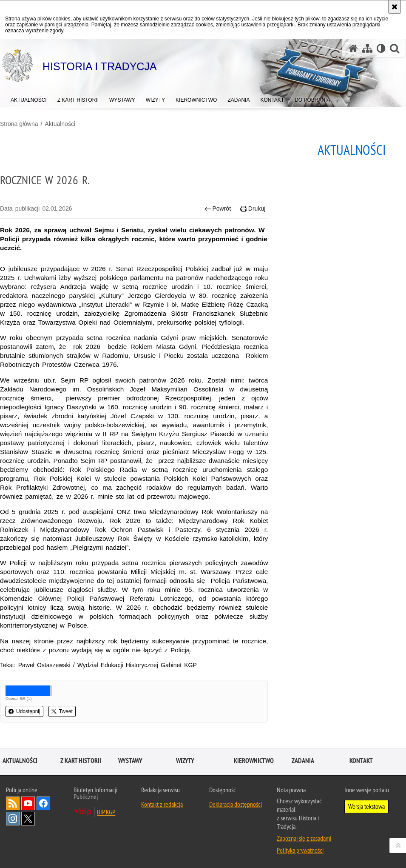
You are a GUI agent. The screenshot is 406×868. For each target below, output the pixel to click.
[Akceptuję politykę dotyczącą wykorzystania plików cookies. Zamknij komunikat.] (395, 7)
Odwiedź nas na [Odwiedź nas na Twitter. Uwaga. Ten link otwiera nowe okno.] (28, 819)
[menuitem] (29, 98)
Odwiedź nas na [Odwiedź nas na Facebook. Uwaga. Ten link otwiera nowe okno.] (43, 803)
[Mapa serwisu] (367, 48)
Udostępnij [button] (24, 711)
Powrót (218, 209)
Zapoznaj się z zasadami (304, 838)
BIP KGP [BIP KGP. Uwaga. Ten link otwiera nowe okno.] (106, 812)
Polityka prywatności (300, 850)
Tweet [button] (62, 711)
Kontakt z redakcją (162, 804)
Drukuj (253, 209)
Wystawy (130, 761)
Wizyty (185, 761)
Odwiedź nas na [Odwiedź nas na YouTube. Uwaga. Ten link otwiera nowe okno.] (28, 803)
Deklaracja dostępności (236, 804)
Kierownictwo (254, 761)
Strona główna (19, 124)
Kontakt (361, 761)
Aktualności (60, 124)
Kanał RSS (13, 803)
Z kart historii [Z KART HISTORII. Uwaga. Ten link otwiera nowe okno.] (81, 761)
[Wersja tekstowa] (381, 48)
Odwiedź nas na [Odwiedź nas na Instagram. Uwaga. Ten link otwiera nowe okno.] (13, 819)
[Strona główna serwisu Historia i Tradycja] (353, 48)
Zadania (303, 761)
